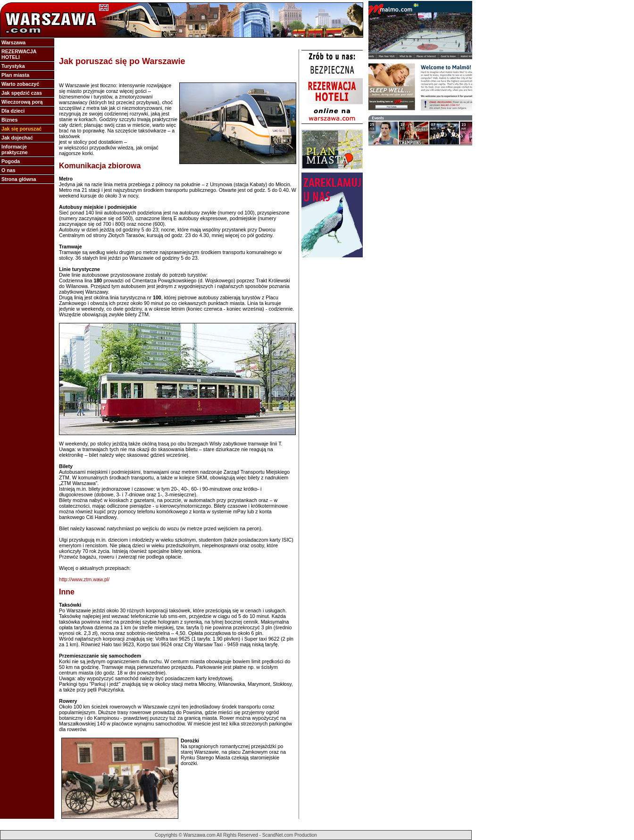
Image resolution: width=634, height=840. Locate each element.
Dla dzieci (13, 111)
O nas (8, 170)
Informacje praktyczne (15, 149)
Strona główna (19, 179)
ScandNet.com (278, 835)
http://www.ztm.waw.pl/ (84, 579)
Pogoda (11, 161)
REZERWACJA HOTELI (19, 54)
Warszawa (13, 42)
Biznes (9, 120)
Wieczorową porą (22, 102)
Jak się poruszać (21, 129)
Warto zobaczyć (20, 84)
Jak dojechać (17, 138)
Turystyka (13, 66)
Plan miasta (15, 75)
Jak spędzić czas (22, 93)
